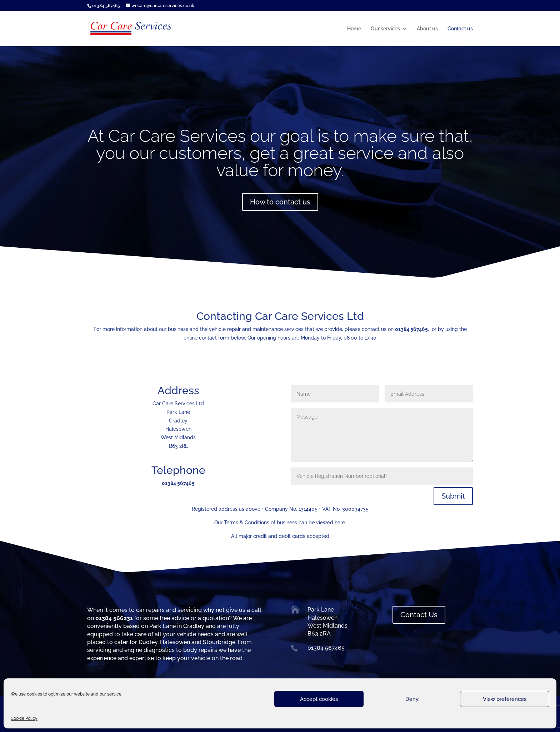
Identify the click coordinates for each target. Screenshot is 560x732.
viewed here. (331, 523)
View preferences (505, 699)
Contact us (460, 29)
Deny (412, 699)
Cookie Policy (24, 718)
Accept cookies (319, 699)
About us (427, 29)
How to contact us (280, 202)
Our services (385, 29)
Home (354, 29)
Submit (453, 496)
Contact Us (419, 615)
